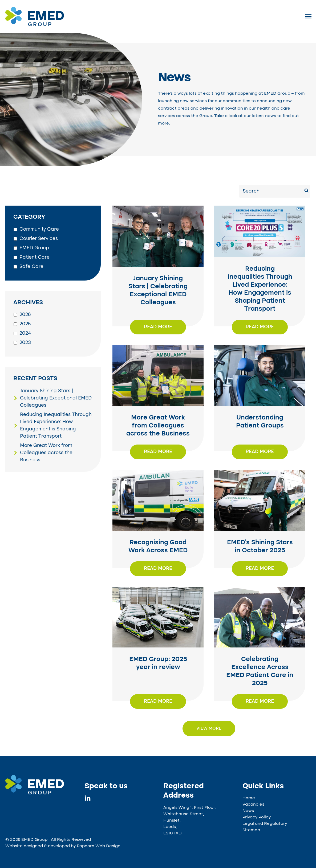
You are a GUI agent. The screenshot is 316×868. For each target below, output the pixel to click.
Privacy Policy (257, 817)
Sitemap (251, 830)
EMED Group (34, 248)
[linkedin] (88, 800)
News (248, 811)
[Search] (306, 191)
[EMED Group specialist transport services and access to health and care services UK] (40, 785)
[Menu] (308, 16)
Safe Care (31, 267)
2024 (25, 333)
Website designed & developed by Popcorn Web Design (63, 846)
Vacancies (253, 805)
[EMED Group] (35, 25)
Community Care (39, 229)
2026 (25, 315)
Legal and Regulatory (265, 824)
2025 (25, 324)
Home (249, 798)
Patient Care (35, 257)
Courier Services (39, 239)
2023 (25, 343)
